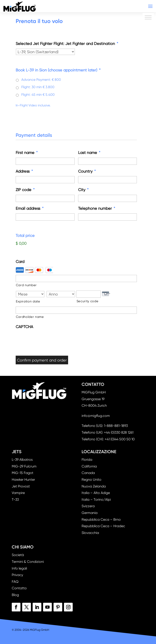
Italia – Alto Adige (96, 493)
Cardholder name (30, 317)
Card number (26, 285)
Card (20, 262)
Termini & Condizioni (28, 562)
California (89, 466)
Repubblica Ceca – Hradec (103, 526)
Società (18, 555)
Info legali (19, 568)
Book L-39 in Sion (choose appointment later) (58, 70)
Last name (89, 153)
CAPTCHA (24, 327)
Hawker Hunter (23, 480)
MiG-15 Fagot (23, 473)
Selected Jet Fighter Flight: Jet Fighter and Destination (67, 44)
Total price (25, 235)
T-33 (15, 500)
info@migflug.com (96, 416)
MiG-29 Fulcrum (24, 466)
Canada (88, 473)
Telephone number (97, 208)
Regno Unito (91, 480)
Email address (30, 208)
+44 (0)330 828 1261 (119, 432)
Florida (87, 460)
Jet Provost (21, 486)
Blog (15, 595)
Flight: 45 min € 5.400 (38, 95)
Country (87, 171)
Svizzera (88, 506)
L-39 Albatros (22, 460)
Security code (88, 301)
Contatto (19, 588)
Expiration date (28, 301)
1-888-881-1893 (116, 426)
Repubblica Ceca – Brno (101, 519)
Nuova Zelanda (94, 486)
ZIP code (25, 190)
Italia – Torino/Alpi (96, 500)
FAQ (15, 582)
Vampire (18, 493)
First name (27, 153)
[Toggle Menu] (148, 17)
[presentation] (49, 340)
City (83, 190)
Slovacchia (90, 533)
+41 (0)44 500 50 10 (120, 439)
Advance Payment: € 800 (41, 80)
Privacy (17, 575)
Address (24, 171)
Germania (90, 513)
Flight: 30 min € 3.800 (38, 87)
